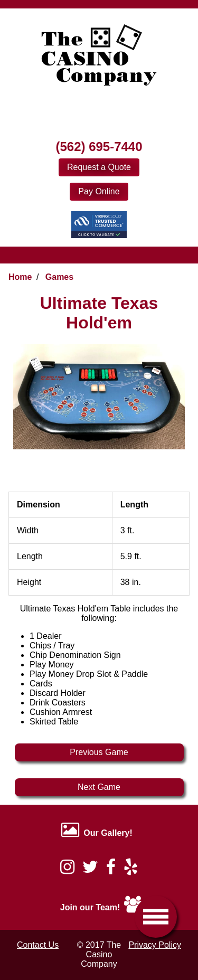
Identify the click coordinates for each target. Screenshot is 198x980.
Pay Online (99, 191)
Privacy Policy (155, 945)
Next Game (99, 787)
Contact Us (38, 945)
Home (20, 277)
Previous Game (99, 752)
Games (59, 277)
